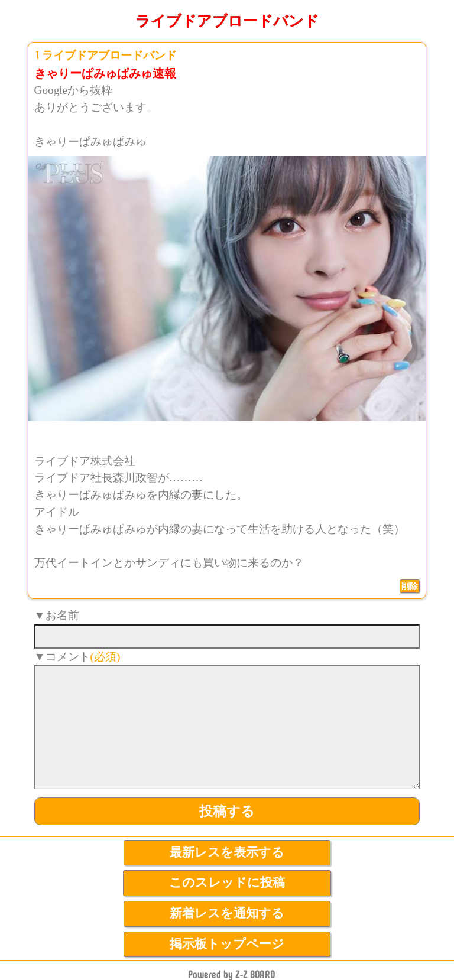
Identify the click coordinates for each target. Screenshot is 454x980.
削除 (410, 586)
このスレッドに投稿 (227, 883)
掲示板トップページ (227, 944)
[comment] (227, 727)
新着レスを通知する (227, 913)
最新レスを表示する (227, 852)
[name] (227, 636)
